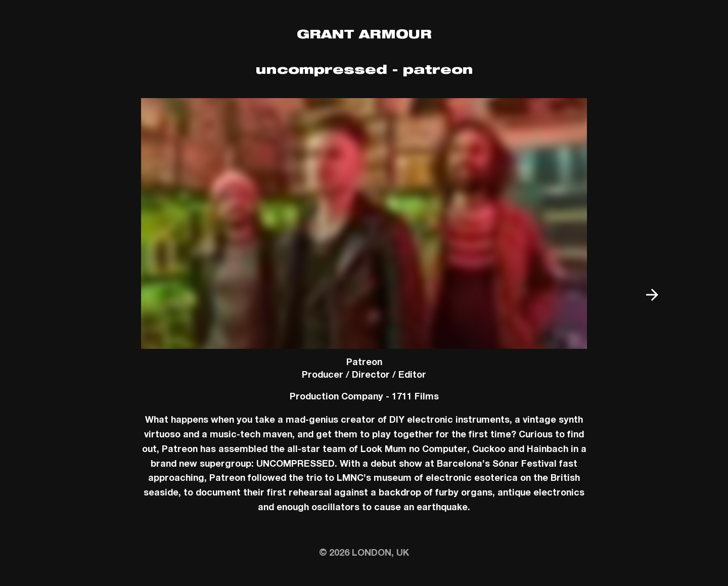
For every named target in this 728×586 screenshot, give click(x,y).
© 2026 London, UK (364, 554)
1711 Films (415, 397)
